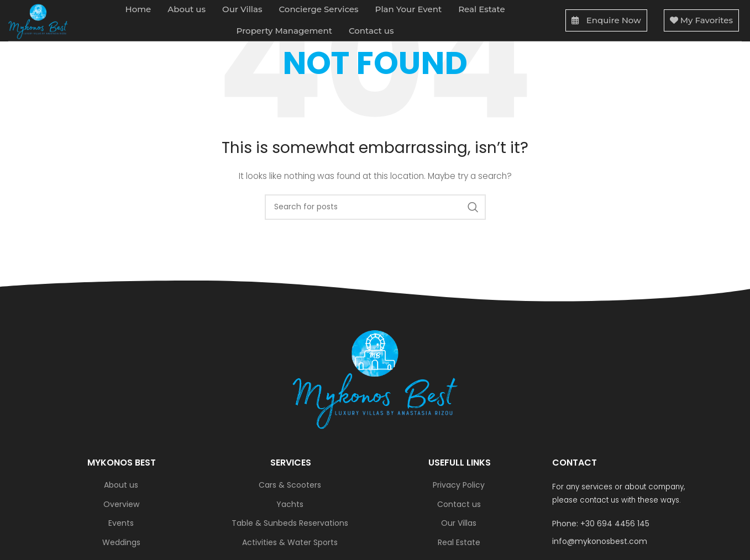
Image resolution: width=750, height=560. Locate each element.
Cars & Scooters (290, 485)
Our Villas (459, 523)
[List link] (628, 524)
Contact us (459, 504)
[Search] (375, 207)
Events (121, 523)
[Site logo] (41, 22)
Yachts (290, 504)
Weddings (121, 543)
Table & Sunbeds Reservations (290, 523)
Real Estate (459, 543)
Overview (121, 504)
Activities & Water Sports (290, 543)
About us (121, 485)
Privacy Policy (459, 485)
